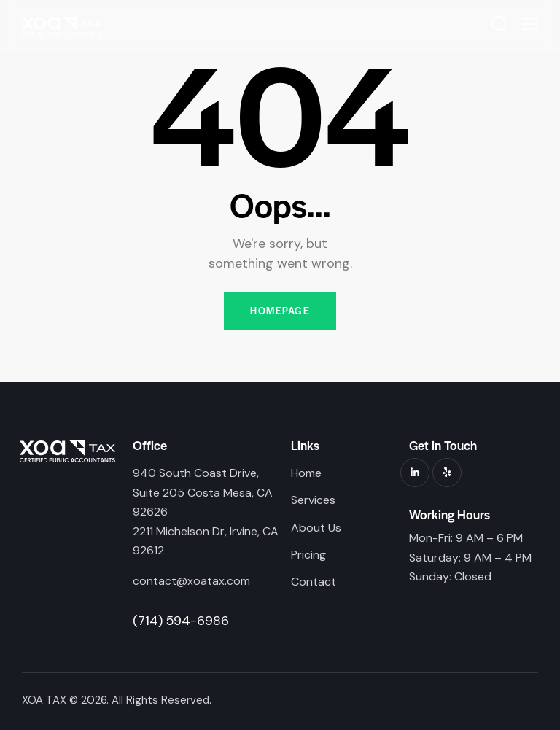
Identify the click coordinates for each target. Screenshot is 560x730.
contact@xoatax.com (191, 582)
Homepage (280, 311)
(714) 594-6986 (181, 621)
